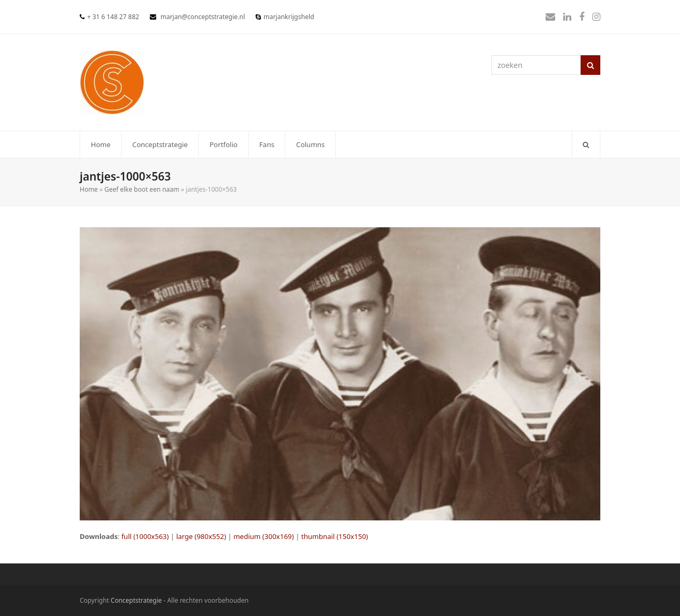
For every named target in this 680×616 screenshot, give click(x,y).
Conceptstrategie (136, 600)
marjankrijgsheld (289, 17)
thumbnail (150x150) (335, 536)
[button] (586, 144)
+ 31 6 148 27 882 (113, 17)
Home (89, 189)
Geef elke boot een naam (142, 189)
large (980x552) (201, 536)
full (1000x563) (145, 536)
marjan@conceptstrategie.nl (203, 17)
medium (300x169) (263, 536)
